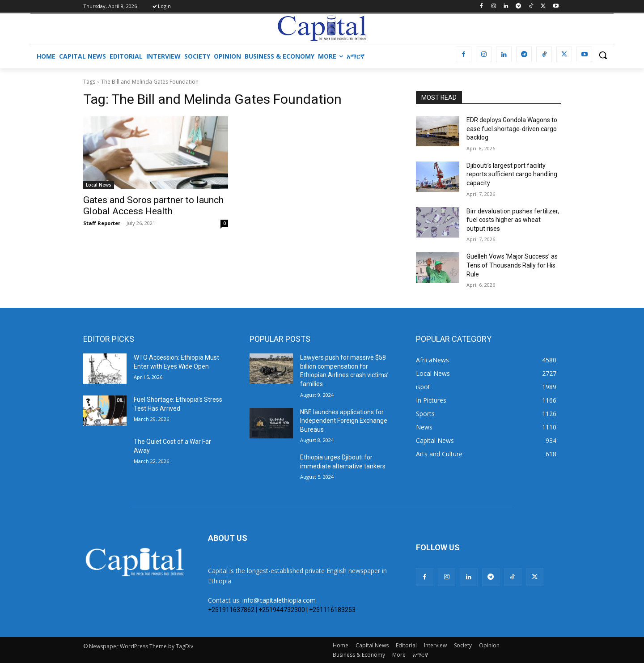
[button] (603, 55)
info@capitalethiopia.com (279, 600)
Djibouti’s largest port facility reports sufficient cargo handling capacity (512, 174)
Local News (99, 185)
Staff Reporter (102, 223)
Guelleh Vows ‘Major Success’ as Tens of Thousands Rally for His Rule (512, 265)
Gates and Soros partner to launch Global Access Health (153, 206)
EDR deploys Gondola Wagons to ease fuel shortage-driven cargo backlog (512, 129)
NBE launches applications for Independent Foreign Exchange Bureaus (344, 421)
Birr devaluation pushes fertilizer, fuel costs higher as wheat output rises (513, 220)
